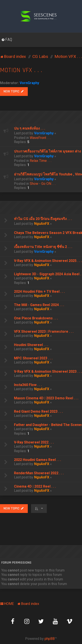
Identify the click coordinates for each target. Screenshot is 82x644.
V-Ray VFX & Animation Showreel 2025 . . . (48, 261)
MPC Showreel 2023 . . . (33, 358)
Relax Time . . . (41, 161)
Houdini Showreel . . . (31, 345)
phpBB (50, 639)
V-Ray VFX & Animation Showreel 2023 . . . (48, 371)
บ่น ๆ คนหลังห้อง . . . (30, 128)
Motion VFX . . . (21, 70)
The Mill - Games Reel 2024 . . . (39, 305)
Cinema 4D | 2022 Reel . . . (35, 486)
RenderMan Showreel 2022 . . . (39, 473)
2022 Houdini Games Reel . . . (38, 460)
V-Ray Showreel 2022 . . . (34, 442)
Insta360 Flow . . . (28, 385)
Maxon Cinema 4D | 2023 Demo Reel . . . (46, 398)
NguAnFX (42, 224)
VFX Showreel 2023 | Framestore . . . (44, 332)
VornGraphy (29, 83)
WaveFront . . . (40, 138)
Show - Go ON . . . (43, 184)
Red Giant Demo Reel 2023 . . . (38, 411)
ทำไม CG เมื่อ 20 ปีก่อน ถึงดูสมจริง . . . (43, 219)
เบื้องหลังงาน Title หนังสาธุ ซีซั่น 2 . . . (43, 247)
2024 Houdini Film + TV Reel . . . (39, 292)
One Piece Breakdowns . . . (36, 318)
